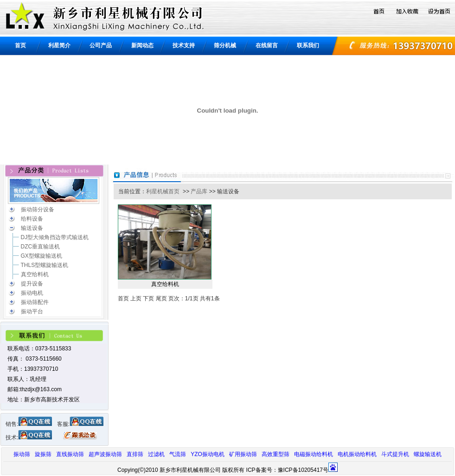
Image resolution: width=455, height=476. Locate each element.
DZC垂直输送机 (41, 247)
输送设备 (32, 228)
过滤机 (156, 454)
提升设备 (32, 284)
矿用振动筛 (243, 454)
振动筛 (22, 454)
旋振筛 (43, 454)
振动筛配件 (35, 302)
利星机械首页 (163, 191)
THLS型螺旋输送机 (45, 265)
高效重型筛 (276, 454)
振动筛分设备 (38, 209)
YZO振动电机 (208, 454)
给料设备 (32, 219)
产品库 (199, 191)
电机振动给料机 (357, 454)
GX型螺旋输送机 (42, 256)
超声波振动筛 (105, 454)
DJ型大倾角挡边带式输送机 (55, 237)
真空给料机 (35, 274)
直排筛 (135, 454)
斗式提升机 (395, 454)
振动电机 (32, 293)
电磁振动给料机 (314, 454)
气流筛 (178, 454)
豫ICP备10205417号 (303, 470)
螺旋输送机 (428, 454)
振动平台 (32, 311)
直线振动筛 (70, 454)
